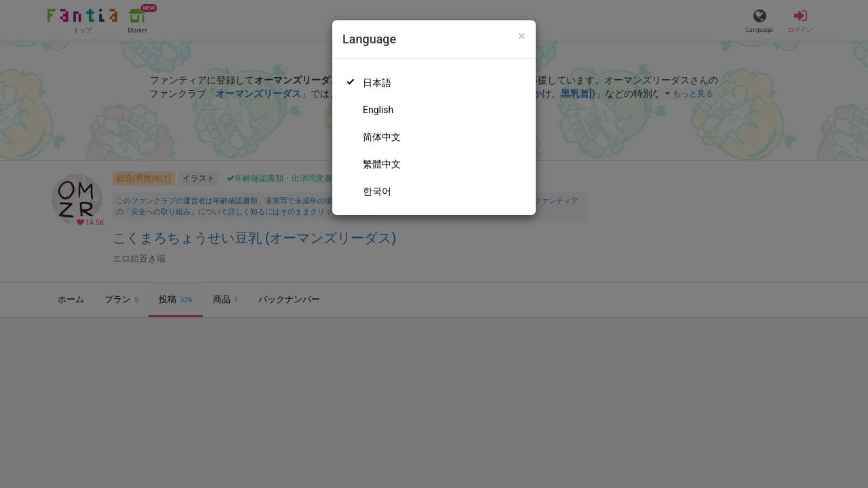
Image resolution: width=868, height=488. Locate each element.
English (378, 110)
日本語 (377, 83)
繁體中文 (382, 164)
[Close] (522, 36)
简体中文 (382, 137)
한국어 (377, 191)
